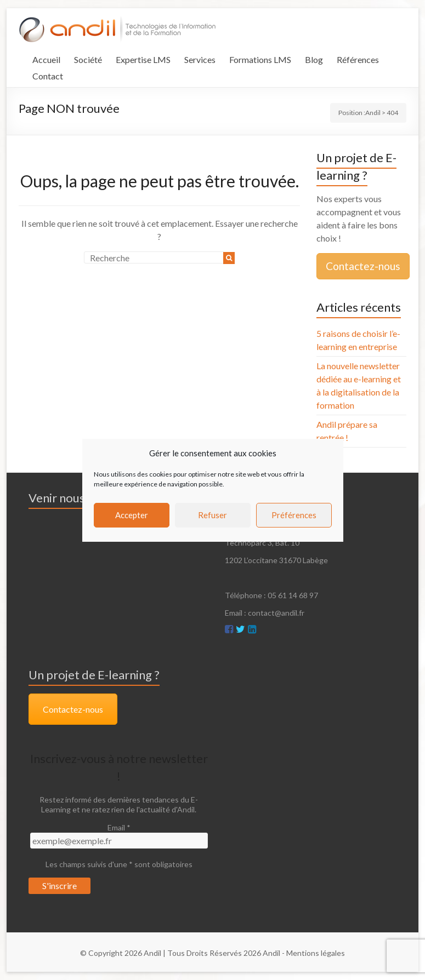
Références (358, 59)
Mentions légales (316, 953)
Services (200, 59)
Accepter (132, 515)
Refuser (212, 515)
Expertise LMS (143, 59)
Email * (119, 827)
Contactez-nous (363, 266)
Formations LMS (260, 59)
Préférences (294, 515)
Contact (48, 76)
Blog (314, 59)
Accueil (46, 59)
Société (88, 59)
